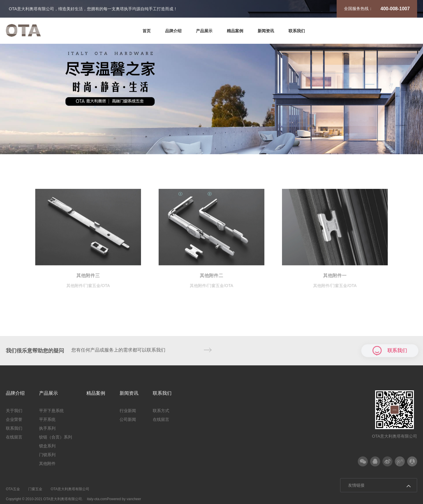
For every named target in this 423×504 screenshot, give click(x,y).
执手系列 (168, 156)
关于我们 (14, 411)
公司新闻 (128, 419)
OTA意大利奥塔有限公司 (70, 489)
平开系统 (129, 156)
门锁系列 (303, 156)
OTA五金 (13, 489)
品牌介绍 (173, 31)
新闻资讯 (266, 31)
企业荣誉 (14, 419)
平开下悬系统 (85, 156)
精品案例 (235, 31)
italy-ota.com (97, 499)
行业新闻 (128, 411)
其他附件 (342, 156)
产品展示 (204, 31)
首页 (147, 31)
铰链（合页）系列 (216, 156)
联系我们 (297, 31)
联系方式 (161, 411)
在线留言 (14, 437)
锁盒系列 (264, 156)
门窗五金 (35, 489)
